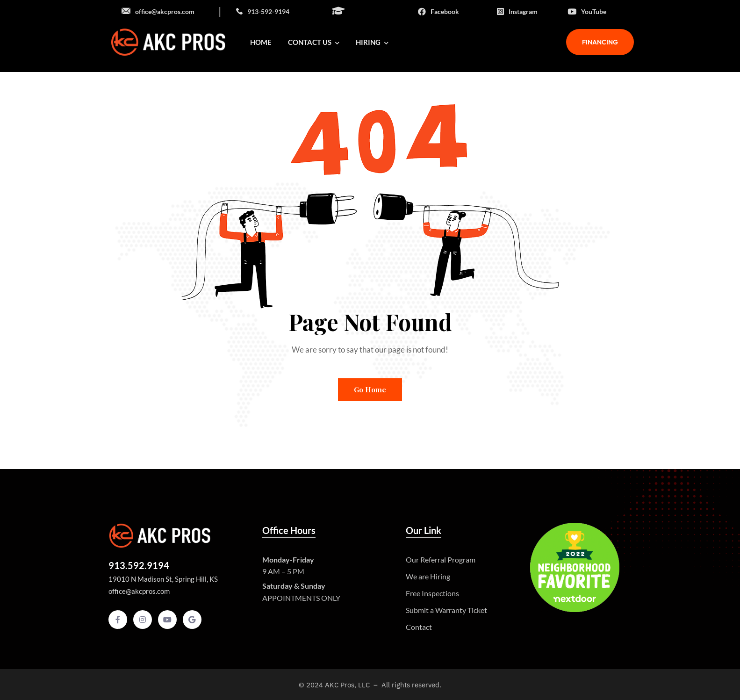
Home (261, 42)
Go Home (370, 390)
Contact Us (314, 42)
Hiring (372, 42)
